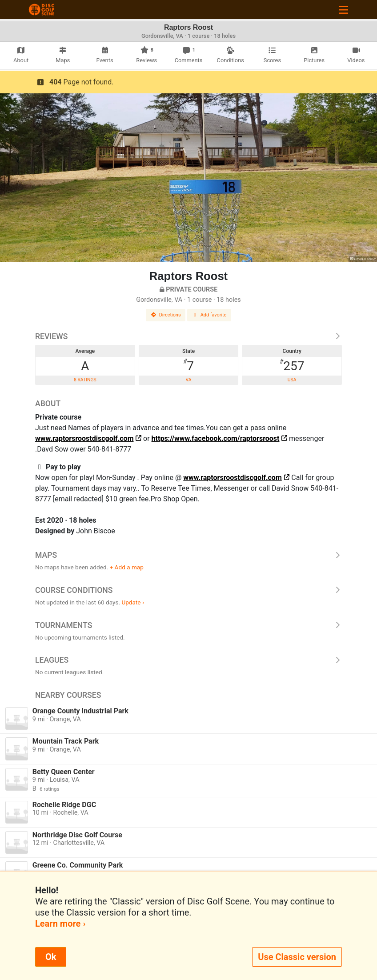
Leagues (188, 660)
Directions (166, 315)
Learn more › (60, 924)
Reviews (188, 336)
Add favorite (209, 315)
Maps (188, 555)
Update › (133, 602)
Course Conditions (188, 590)
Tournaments (188, 625)
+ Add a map (127, 567)
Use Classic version (297, 957)
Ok (51, 957)
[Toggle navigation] (344, 10)
